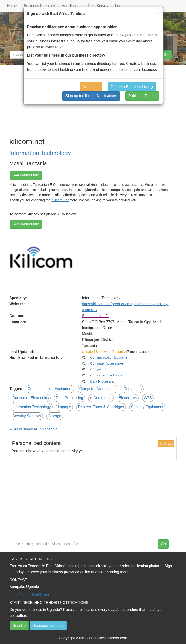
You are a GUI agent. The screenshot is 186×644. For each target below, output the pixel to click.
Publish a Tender (142, 96)
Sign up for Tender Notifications (91, 96)
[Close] (157, 13)
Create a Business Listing (132, 87)
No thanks (91, 87)
